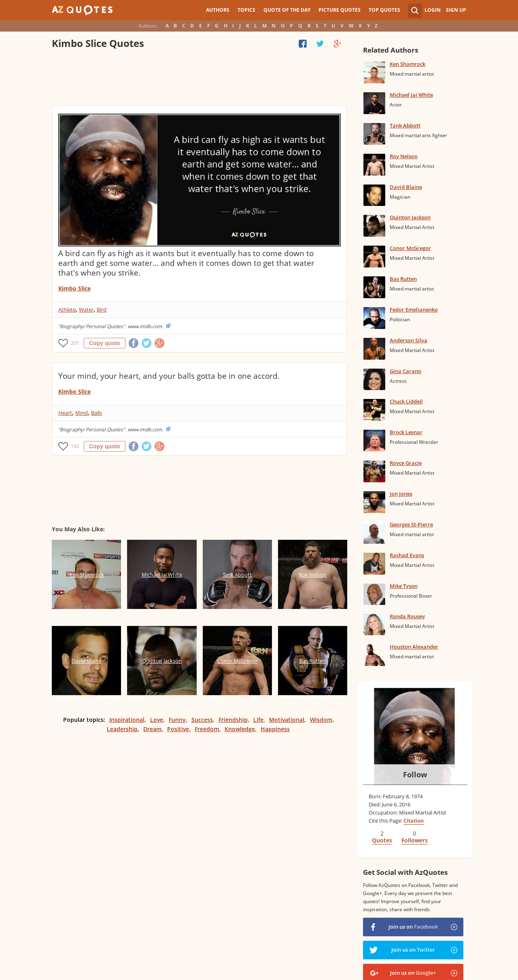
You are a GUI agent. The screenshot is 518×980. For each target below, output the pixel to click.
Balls (97, 413)
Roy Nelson (404, 156)
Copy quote (105, 343)
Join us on (413, 927)
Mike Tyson (404, 586)
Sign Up (456, 10)
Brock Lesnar (406, 432)
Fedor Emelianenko (414, 310)
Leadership (122, 729)
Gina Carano (405, 371)
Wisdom (321, 720)
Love (157, 720)
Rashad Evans (407, 555)
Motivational (287, 720)
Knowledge (240, 729)
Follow (415, 774)
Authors (218, 10)
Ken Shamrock (408, 64)
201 (75, 343)
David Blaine (406, 187)
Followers (415, 840)
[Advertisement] (199, 79)
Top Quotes (384, 10)
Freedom (207, 729)
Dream (152, 729)
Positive (178, 729)
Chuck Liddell (406, 401)
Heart (65, 413)
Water (86, 310)
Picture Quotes (340, 10)
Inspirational (127, 720)
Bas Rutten (403, 279)
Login (433, 10)
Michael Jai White (411, 95)
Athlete (67, 310)
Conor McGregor (410, 248)
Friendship (233, 720)
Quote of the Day (287, 10)
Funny (177, 720)
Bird (102, 310)
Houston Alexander (414, 647)
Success (202, 720)
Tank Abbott (405, 125)
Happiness (275, 729)
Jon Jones (401, 494)
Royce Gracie (406, 463)
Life (258, 720)
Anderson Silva (409, 340)
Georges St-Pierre (411, 524)
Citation (414, 821)
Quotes (382, 840)
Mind (82, 413)
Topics (246, 10)
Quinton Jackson (410, 217)
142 (75, 446)
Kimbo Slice (74, 288)
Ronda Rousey (407, 616)
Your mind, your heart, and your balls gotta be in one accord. (169, 376)
